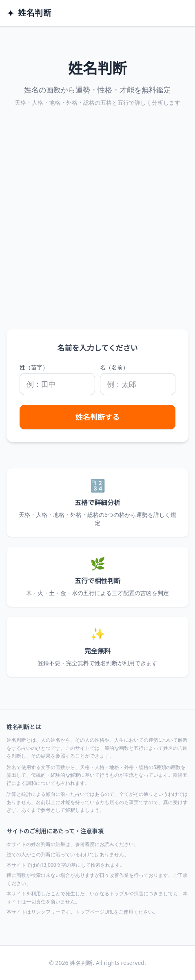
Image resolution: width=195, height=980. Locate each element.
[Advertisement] (97, 228)
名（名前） (114, 367)
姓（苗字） (34, 367)
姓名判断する (97, 417)
